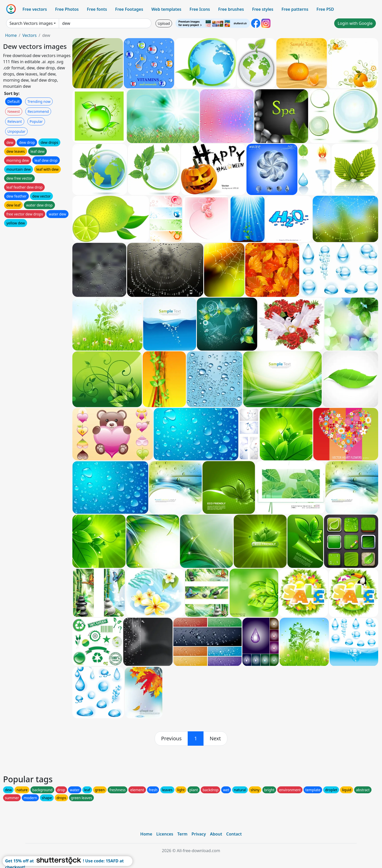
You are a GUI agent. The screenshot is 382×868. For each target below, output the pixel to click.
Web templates (166, 9)
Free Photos (67, 9)
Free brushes (231, 9)
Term (182, 834)
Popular (36, 121)
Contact (234, 834)
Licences (165, 834)
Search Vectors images (31, 23)
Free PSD (325, 9)
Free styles (263, 9)
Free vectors (35, 9)
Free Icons (200, 9)
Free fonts (97, 9)
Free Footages (129, 9)
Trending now (39, 101)
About (216, 834)
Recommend (38, 111)
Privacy (199, 834)
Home (11, 35)
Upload (164, 23)
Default (14, 101)
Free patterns (295, 9)
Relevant (15, 121)
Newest (14, 111)
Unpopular (16, 131)
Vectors (29, 35)
